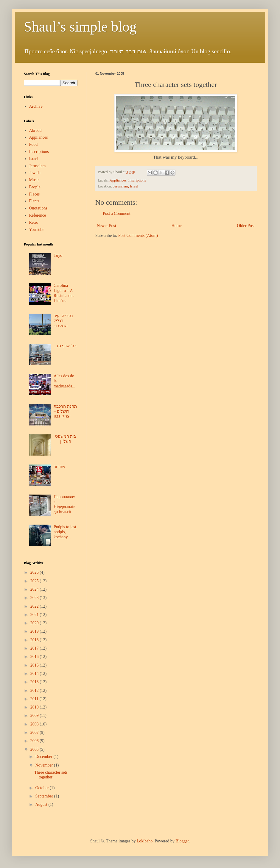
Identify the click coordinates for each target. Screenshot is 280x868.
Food (34, 144)
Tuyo (58, 255)
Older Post (246, 226)
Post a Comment (117, 214)
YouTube (37, 230)
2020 (35, 623)
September (45, 796)
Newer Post (106, 226)
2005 (35, 749)
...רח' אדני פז (65, 346)
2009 (35, 715)
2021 (35, 615)
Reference (38, 215)
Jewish (35, 173)
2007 (35, 732)
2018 (35, 640)
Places (35, 194)
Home (177, 226)
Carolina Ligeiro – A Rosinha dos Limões (64, 293)
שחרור (59, 467)
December (44, 757)
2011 (35, 699)
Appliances (118, 180)
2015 (35, 665)
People (35, 187)
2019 (35, 631)
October (42, 788)
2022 (35, 606)
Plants (34, 201)
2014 (35, 674)
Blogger (182, 841)
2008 (35, 724)
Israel (34, 159)
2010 (35, 707)
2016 (35, 657)
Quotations (38, 208)
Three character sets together (51, 775)
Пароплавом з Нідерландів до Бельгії (64, 504)
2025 (35, 581)
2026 (35, 572)
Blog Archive (34, 563)
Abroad (35, 130)
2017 (35, 648)
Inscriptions (137, 180)
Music (34, 180)
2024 (35, 589)
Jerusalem (38, 166)
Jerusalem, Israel (126, 186)
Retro (34, 222)
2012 (35, 691)
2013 (35, 682)
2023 (35, 598)
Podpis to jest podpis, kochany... (65, 532)
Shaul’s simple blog (80, 27)
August (42, 804)
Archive (36, 106)
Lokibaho (145, 841)
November (45, 765)
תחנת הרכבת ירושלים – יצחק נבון (65, 411)
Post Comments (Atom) (138, 236)
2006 (35, 741)
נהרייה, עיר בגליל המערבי (63, 321)
